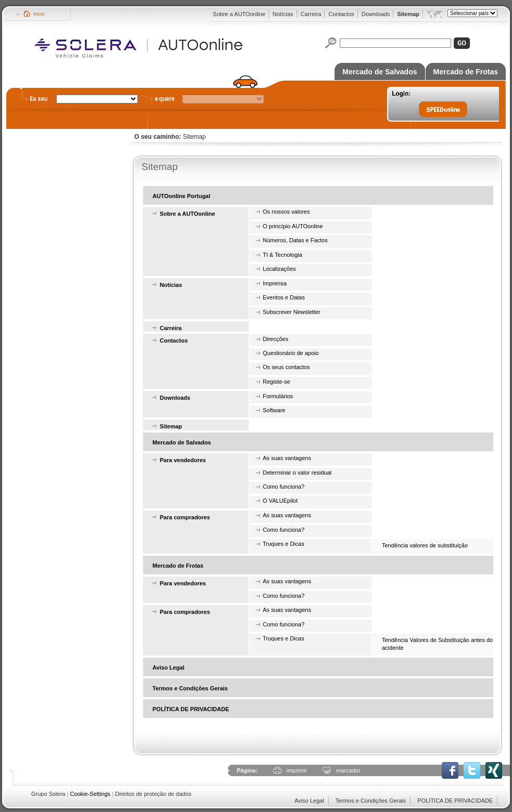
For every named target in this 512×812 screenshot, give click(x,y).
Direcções (276, 339)
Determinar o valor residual (297, 473)
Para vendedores (183, 460)
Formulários (278, 396)
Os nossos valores (286, 212)
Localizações (279, 269)
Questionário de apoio (291, 353)
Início (39, 14)
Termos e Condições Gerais (190, 688)
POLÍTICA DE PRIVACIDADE (191, 709)
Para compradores (185, 517)
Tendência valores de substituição (425, 545)
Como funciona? (284, 487)
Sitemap (408, 14)
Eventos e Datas (284, 297)
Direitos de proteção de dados (153, 794)
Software (274, 410)
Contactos (341, 14)
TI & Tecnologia (283, 255)
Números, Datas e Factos (295, 240)
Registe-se (277, 382)
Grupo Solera (48, 794)
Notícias (283, 14)
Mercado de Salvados (380, 72)
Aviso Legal (168, 667)
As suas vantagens (287, 458)
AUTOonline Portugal (181, 196)
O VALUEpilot (280, 501)
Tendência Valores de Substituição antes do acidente (437, 644)
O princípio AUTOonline (293, 226)
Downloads (376, 14)
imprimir (297, 770)
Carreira (311, 14)
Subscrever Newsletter (292, 312)
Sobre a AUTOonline (239, 14)
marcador (348, 770)
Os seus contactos (286, 367)
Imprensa (275, 283)
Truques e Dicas (284, 544)
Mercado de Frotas (466, 72)
